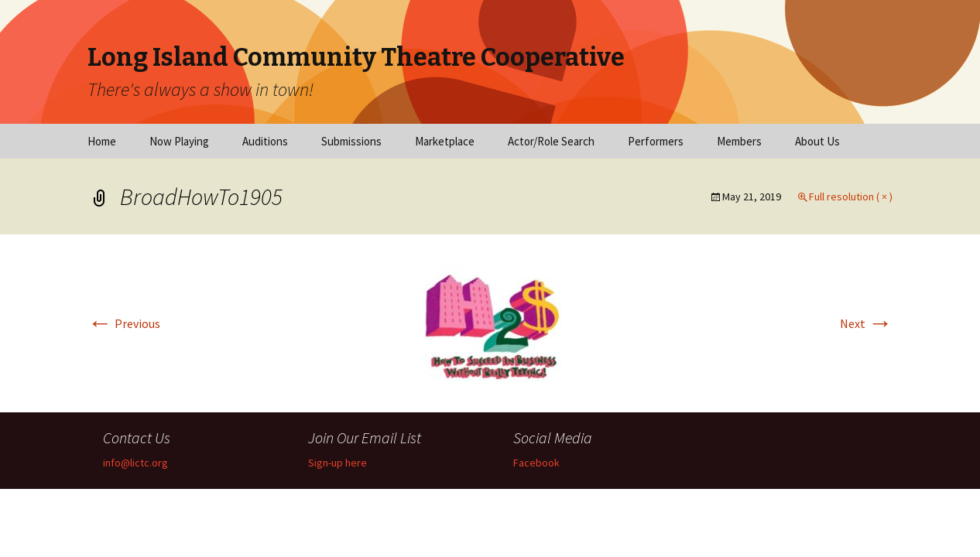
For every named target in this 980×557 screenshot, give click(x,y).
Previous (124, 323)
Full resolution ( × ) (851, 196)
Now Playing (179, 141)
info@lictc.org (135, 463)
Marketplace (445, 141)
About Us (817, 141)
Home (102, 141)
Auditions (265, 141)
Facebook (536, 463)
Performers (656, 141)
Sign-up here (338, 463)
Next (866, 323)
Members (739, 141)
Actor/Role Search (551, 141)
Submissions (351, 141)
